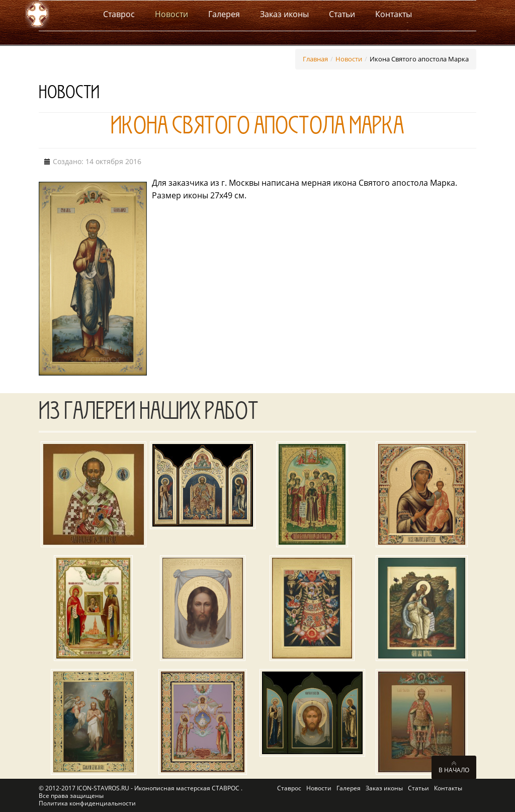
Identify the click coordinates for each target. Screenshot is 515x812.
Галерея (349, 788)
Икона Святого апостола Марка (257, 129)
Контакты (448, 788)
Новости (349, 59)
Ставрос (289, 788)
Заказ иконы (384, 788)
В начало (454, 770)
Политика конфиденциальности (87, 803)
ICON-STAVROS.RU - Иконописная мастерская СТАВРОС (159, 788)
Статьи (418, 788)
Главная (315, 59)
